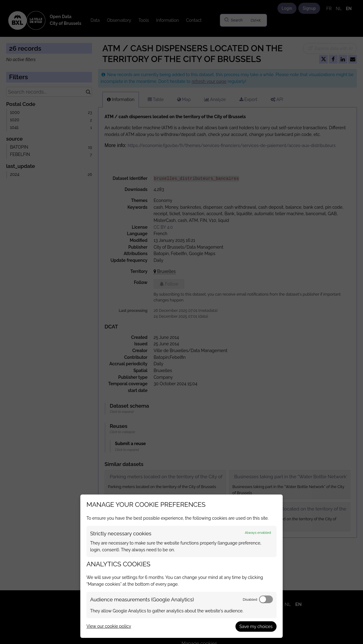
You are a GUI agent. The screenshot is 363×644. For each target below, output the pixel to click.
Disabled (250, 599)
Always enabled (258, 533)
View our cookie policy (109, 626)
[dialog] (181, 566)
